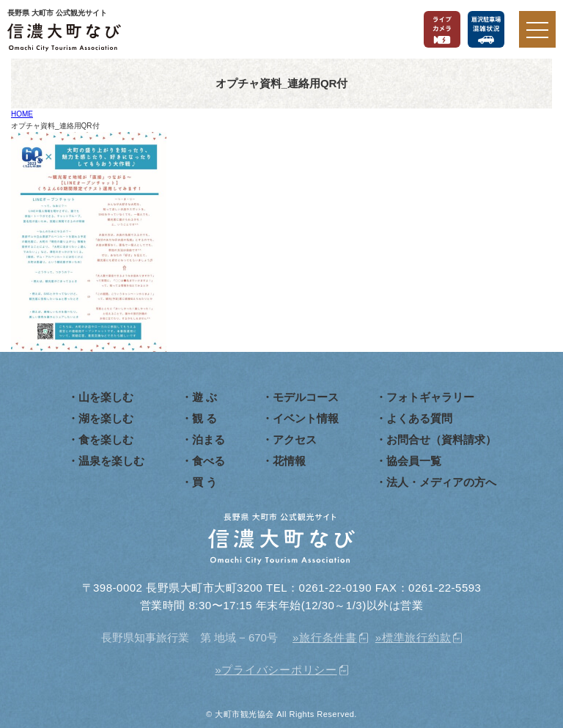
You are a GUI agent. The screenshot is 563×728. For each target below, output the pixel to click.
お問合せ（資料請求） (441, 440)
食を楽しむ (106, 440)
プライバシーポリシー (279, 670)
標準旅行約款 (417, 637)
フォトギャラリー (430, 397)
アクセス (295, 440)
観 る (205, 418)
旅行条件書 (328, 637)
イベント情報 (306, 418)
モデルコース (306, 397)
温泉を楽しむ (111, 461)
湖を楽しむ (106, 418)
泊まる (209, 440)
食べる (209, 461)
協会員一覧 (414, 461)
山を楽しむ (106, 397)
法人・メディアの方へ (441, 482)
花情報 (289, 461)
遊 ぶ (205, 397)
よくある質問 (419, 418)
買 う (205, 482)
